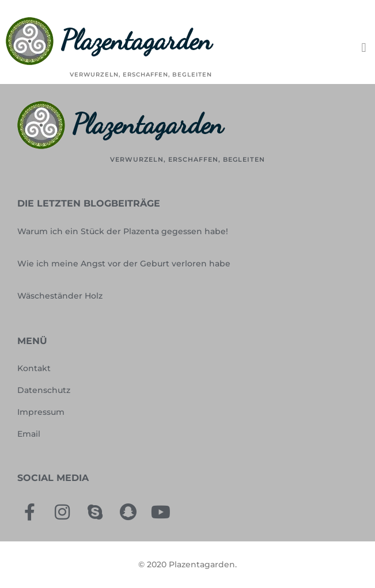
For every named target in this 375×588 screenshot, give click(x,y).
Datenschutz (44, 390)
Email (29, 434)
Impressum (41, 412)
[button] (364, 48)
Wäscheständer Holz (60, 296)
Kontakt (34, 368)
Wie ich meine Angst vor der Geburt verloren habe (124, 264)
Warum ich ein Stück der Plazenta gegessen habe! (123, 231)
